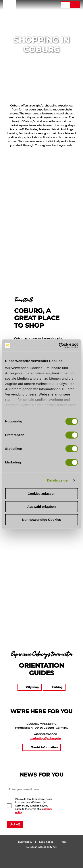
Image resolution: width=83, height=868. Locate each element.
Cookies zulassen (42, 494)
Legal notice (46, 842)
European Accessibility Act (41, 847)
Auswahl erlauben (41, 507)
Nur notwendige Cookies (42, 520)
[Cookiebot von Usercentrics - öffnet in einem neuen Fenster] (59, 345)
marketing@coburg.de (45, 738)
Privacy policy (24, 842)
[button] (30, 5)
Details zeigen (58, 480)
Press (63, 842)
